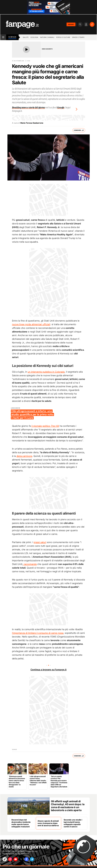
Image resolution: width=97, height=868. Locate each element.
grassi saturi (40, 542)
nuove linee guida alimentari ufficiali (31, 324)
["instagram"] (12, 860)
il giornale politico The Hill (45, 426)
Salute (26, 37)
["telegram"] (37, 860)
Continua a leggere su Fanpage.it (49, 670)
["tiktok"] (5, 860)
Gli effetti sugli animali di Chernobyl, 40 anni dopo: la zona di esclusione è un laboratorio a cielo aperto (68, 806)
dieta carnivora (24, 456)
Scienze (12, 37)
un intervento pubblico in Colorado (46, 372)
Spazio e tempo (78, 37)
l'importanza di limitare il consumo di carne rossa (38, 633)
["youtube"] (18, 860)
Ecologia (34, 37)
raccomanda (30, 564)
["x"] (24, 860)
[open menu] (3, 37)
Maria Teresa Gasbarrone (32, 123)
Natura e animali (47, 37)
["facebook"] (31, 860)
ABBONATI (71, 24)
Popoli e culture (63, 37)
